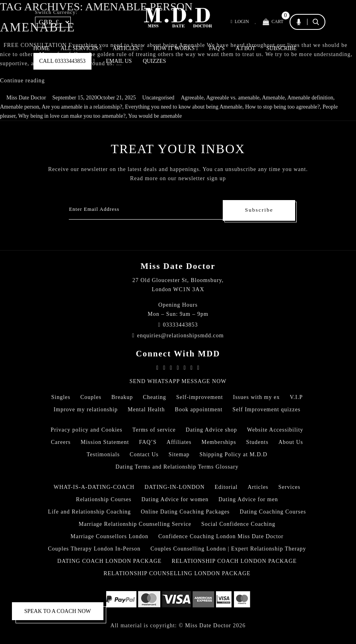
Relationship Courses (104, 499)
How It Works (176, 48)
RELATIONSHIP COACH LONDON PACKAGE (234, 561)
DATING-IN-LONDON (174, 487)
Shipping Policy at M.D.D (234, 454)
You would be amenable (155, 116)
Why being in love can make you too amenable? (72, 116)
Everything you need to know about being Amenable (184, 107)
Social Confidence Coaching (238, 524)
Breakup (122, 397)
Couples (91, 397)
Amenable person (19, 107)
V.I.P (296, 397)
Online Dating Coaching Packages (185, 512)
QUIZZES (154, 61)
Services (289, 487)
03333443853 (178, 325)
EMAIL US (119, 61)
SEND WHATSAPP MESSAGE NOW (178, 381)
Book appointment (199, 410)
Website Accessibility (275, 430)
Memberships (219, 442)
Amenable (273, 98)
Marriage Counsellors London (109, 536)
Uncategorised (159, 98)
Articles (258, 487)
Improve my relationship (86, 410)
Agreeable (192, 98)
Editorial (226, 487)
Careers (61, 442)
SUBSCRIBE (282, 48)
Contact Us (144, 454)
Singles (61, 397)
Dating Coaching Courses (273, 512)
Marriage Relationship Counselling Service (135, 524)
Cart (272, 22)
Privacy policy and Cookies (86, 430)
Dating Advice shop (211, 430)
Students (257, 442)
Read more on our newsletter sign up (178, 178)
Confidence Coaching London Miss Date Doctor (221, 536)
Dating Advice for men (248, 499)
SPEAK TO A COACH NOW (58, 611)
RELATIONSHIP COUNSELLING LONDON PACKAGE (177, 573)
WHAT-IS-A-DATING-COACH (94, 487)
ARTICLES (128, 48)
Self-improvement (200, 397)
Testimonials (103, 454)
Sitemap (179, 454)
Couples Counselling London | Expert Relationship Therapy (228, 549)
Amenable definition (310, 98)
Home (42, 48)
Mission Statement (105, 442)
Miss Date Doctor (26, 98)
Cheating (155, 397)
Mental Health (146, 410)
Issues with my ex (257, 397)
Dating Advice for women (175, 499)
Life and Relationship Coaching (89, 512)
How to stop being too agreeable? (282, 107)
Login (237, 22)
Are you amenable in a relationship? (82, 107)
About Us (291, 442)
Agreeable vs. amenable (233, 98)
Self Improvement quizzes (266, 410)
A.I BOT (245, 48)
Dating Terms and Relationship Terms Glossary (177, 467)
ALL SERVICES (81, 48)
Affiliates (179, 442)
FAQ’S (217, 48)
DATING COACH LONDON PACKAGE (110, 561)
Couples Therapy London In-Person (94, 549)
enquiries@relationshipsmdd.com (178, 336)
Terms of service (154, 430)
